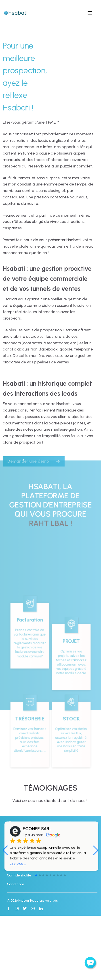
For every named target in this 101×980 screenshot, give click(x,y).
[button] (96, 878)
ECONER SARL (37, 857)
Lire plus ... (18, 891)
